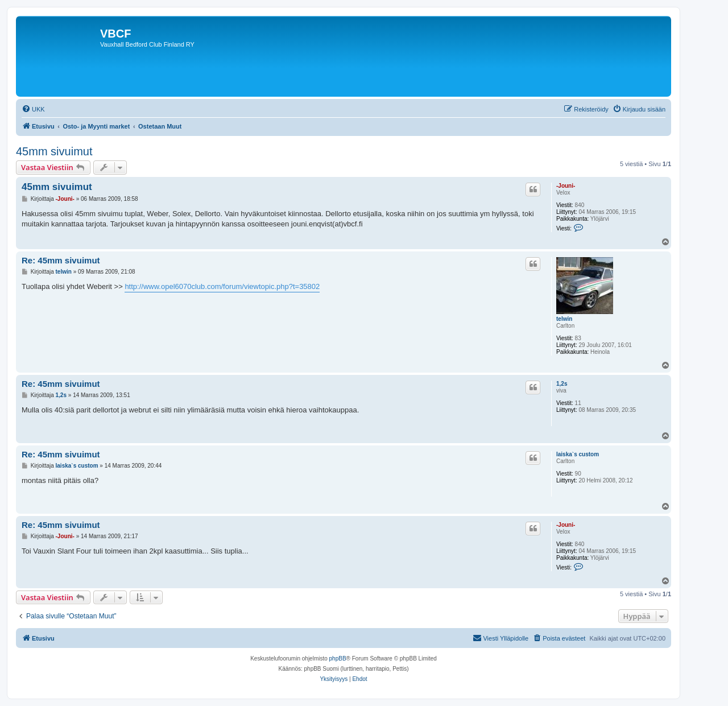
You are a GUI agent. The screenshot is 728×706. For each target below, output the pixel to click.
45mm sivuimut (54, 151)
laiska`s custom (578, 454)
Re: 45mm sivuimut (61, 260)
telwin (564, 319)
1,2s (562, 384)
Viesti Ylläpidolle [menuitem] (500, 638)
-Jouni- (566, 186)
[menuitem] (33, 109)
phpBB (338, 658)
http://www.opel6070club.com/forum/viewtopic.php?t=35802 (222, 286)
